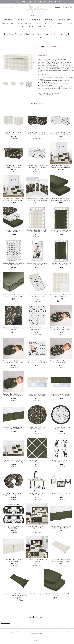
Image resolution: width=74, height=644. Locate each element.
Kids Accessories (8, 23)
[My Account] (63, 7)
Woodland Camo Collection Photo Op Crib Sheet (37, 264)
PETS (23, 27)
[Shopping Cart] (71, 7)
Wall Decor (49, 23)
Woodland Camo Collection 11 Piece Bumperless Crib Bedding (14, 461)
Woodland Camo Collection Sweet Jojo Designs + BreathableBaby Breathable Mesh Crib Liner (37, 199)
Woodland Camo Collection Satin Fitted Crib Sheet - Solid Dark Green (14, 296)
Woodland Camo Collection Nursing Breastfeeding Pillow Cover (14, 494)
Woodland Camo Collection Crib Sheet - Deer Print (14, 264)
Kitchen (31, 27)
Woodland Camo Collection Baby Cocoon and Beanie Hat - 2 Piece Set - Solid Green (14, 362)
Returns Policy (57, 632)
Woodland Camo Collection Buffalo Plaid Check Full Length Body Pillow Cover (61, 560)
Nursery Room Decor (63, 20)
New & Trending (9, 20)
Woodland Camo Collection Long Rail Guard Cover (14, 527)
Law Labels (66, 632)
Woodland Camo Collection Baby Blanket (14, 329)
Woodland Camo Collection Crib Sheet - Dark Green (61, 231)
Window (69, 23)
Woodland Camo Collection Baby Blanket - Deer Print (37, 329)
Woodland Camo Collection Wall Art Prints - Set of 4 (61, 461)
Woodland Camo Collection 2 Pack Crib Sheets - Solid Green (61, 199)
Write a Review (5, 623)
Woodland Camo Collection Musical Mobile (37, 494)
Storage (60, 23)
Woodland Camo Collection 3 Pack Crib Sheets (14, 231)
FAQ (12, 632)
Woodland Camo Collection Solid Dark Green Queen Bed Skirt (61, 527)
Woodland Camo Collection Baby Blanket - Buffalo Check (61, 296)
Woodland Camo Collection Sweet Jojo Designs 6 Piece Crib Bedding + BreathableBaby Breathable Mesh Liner (14, 199)
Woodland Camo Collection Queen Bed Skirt (14, 560)
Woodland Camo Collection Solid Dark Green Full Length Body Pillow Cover (19, 595)
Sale (51, 27)
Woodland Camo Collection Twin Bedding (37, 560)
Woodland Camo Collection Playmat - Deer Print (61, 428)
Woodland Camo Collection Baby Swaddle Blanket (61, 362)
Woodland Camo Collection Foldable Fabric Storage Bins (37, 133)
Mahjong (38, 23)
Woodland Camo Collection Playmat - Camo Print (37, 428)
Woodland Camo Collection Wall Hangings (61, 494)
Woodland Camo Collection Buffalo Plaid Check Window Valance (37, 395)
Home (6, 632)
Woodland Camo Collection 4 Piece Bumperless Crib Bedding (61, 166)
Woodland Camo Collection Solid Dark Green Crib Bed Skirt (14, 428)
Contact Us (19, 632)
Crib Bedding (22, 20)
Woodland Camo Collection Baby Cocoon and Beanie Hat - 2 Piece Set (61, 329)
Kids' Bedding (48, 20)
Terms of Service (45, 632)
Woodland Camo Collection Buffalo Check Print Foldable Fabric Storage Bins (14, 133)
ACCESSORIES (41, 27)
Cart (68, 7)
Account (58, 7)
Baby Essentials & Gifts (24, 23)
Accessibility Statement (37, 633)
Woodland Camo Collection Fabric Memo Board (37, 461)
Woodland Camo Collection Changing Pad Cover (37, 296)
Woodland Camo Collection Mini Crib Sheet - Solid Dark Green (61, 264)
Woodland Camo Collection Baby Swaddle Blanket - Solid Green (14, 395)
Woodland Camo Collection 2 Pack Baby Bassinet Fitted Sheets (55, 595)
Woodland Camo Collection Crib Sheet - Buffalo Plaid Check (37, 231)
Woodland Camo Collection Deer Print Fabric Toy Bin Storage (37, 166)
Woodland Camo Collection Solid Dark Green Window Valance (61, 395)
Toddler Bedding (35, 20)
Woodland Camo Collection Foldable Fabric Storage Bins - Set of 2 (61, 133)
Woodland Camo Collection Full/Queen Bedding (37, 527)
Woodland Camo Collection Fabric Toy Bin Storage (14, 166)
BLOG (26, 632)
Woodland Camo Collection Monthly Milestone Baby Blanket (37, 362)
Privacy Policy (34, 632)
